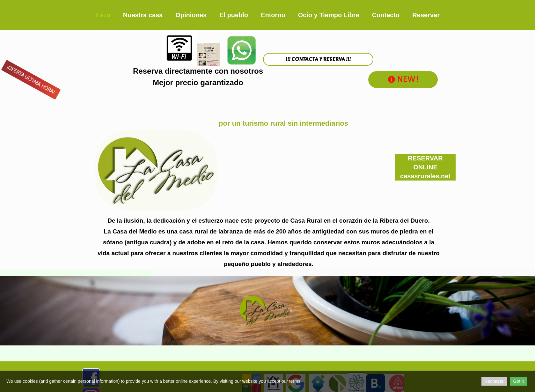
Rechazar (494, 381)
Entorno (273, 15)
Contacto (386, 15)
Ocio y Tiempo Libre (329, 15)
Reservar (426, 15)
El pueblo (234, 15)
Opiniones (191, 15)
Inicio (103, 15)
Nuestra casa (143, 15)
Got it (519, 381)
